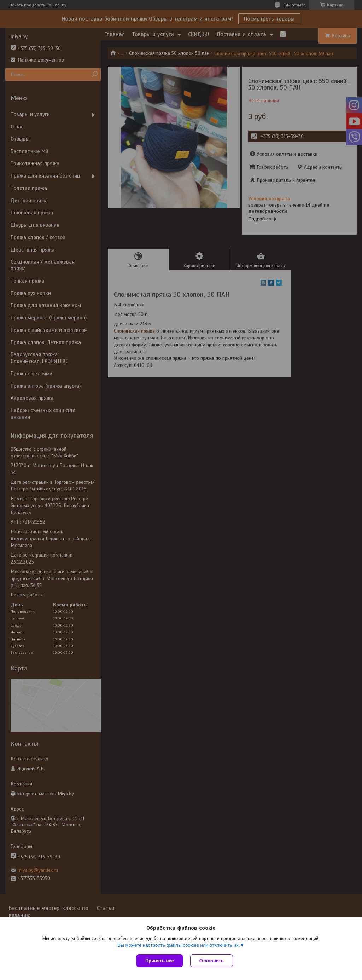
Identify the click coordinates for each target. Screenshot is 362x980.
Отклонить (212, 961)
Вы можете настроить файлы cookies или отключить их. (179, 945)
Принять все (160, 961)
